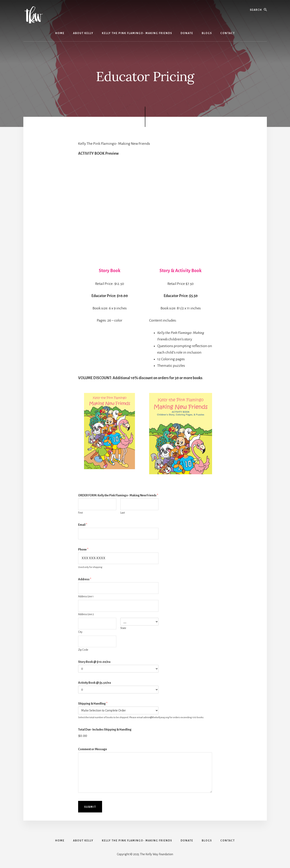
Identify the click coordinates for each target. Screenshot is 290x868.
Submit (90, 807)
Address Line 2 (86, 614)
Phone (83, 549)
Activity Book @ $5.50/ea (94, 683)
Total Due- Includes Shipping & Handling (105, 730)
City (80, 632)
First (80, 513)
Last (123, 513)
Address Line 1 (86, 597)
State (123, 628)
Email (83, 525)
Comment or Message (93, 749)
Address (85, 579)
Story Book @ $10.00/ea (94, 662)
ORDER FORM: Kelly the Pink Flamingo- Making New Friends (118, 495)
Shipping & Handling (93, 704)
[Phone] (118, 558)
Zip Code (83, 650)
